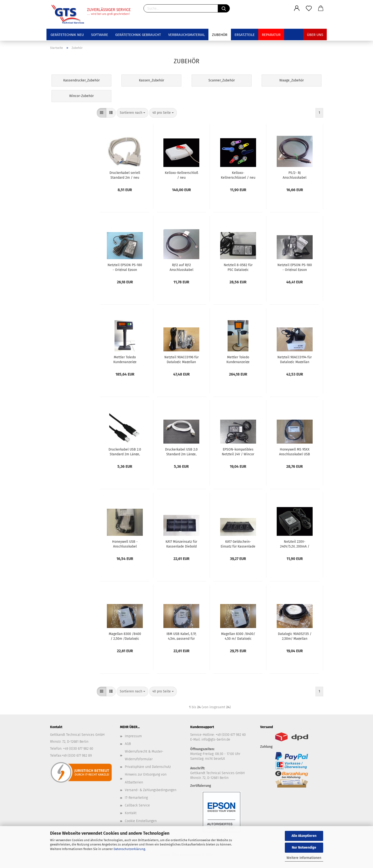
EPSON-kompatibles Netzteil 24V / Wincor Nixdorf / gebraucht (238, 451)
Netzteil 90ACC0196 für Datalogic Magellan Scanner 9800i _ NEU (181, 359)
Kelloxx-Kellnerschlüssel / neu (238, 175)
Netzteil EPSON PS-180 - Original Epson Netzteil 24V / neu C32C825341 (295, 267)
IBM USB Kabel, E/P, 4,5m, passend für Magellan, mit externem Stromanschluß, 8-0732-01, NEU (181, 636)
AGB (128, 744)
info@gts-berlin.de (216, 740)
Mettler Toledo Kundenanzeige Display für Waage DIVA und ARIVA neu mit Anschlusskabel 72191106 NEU (125, 359)
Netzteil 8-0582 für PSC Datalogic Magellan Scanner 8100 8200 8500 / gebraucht (238, 267)
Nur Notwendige (304, 848)
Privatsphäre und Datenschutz (148, 767)
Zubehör (220, 35)
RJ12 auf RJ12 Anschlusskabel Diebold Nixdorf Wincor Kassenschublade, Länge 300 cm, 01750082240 (181, 267)
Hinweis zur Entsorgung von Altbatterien (146, 778)
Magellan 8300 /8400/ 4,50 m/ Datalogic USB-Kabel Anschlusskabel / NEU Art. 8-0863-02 (238, 636)
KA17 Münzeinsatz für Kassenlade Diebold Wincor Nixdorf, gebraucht (181, 544)
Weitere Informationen (304, 858)
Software (100, 35)
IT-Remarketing (136, 798)
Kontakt (131, 813)
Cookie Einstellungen (141, 821)
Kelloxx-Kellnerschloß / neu (181, 175)
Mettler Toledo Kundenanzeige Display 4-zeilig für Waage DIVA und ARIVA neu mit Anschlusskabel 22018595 (238, 359)
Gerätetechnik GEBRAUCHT (138, 35)
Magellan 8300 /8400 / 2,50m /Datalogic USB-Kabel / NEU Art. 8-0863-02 (125, 636)
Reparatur (271, 35)
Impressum (133, 736)
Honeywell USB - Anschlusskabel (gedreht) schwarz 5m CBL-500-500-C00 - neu (125, 544)
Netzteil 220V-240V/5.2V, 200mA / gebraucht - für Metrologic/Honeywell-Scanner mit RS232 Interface (295, 544)
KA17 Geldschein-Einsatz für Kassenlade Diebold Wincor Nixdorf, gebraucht (238, 544)
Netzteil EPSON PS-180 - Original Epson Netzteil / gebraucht (125, 267)
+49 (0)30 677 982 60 (231, 735)
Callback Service (137, 805)
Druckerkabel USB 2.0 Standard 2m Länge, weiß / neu (181, 451)
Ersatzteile (245, 35)
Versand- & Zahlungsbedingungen (151, 790)
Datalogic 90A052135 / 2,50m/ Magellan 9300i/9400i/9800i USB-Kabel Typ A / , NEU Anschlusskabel (295, 636)
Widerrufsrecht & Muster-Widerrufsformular (144, 755)
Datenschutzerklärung (129, 849)
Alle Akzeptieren (304, 836)
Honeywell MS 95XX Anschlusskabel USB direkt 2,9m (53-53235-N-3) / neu (295, 451)
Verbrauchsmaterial (186, 35)
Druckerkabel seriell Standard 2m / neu (125, 175)
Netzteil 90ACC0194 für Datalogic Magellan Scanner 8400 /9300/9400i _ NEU (295, 359)
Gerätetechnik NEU (67, 35)
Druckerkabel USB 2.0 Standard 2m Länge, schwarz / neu (125, 451)
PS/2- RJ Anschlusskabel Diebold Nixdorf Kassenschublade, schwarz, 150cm (295, 175)
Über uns (315, 35)
